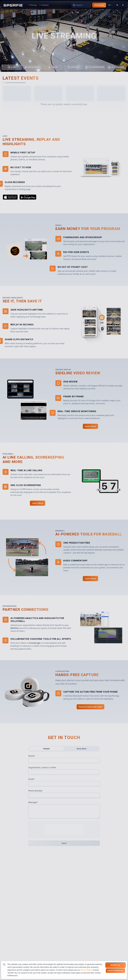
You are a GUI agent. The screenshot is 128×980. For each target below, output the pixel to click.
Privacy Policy (86, 970)
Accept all (115, 965)
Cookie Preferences (115, 971)
